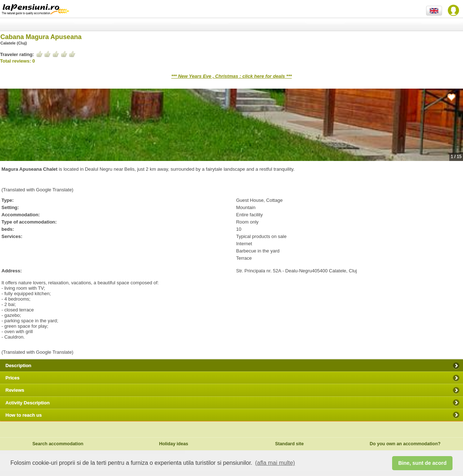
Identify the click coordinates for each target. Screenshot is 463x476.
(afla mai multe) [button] (275, 463)
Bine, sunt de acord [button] (422, 463)
